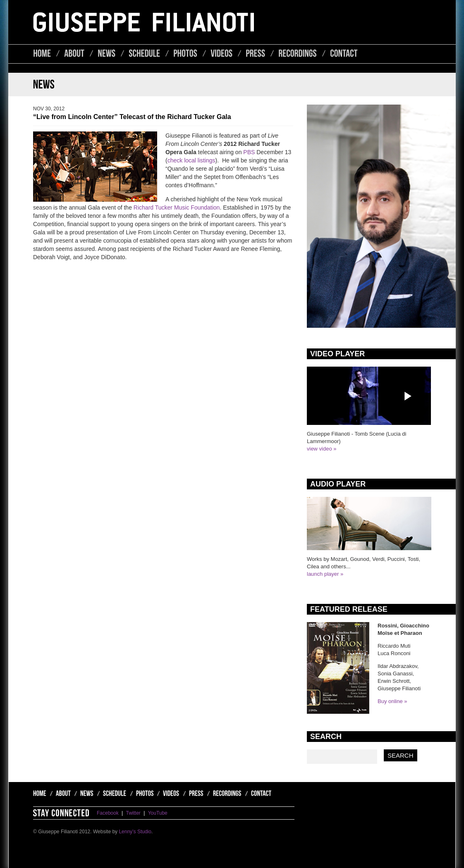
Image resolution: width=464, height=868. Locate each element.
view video (319, 449)
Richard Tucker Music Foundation (177, 207)
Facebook (108, 813)
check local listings (191, 160)
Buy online (390, 701)
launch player (323, 574)
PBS (249, 152)
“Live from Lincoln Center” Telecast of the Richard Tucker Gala (132, 117)
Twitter (133, 813)
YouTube (158, 813)
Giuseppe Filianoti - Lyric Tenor (144, 22)
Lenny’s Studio (135, 832)
